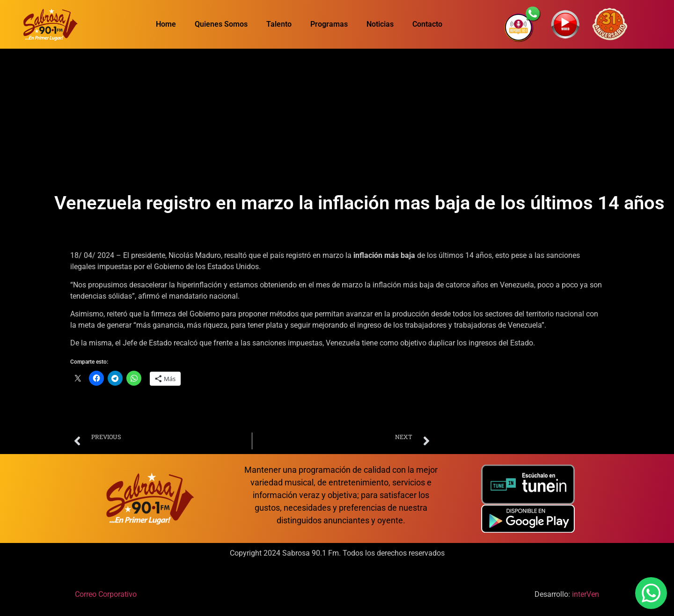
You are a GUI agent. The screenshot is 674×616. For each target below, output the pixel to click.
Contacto (427, 24)
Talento (279, 24)
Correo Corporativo (106, 594)
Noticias (380, 24)
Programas (329, 24)
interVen (586, 594)
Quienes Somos (221, 24)
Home (166, 24)
